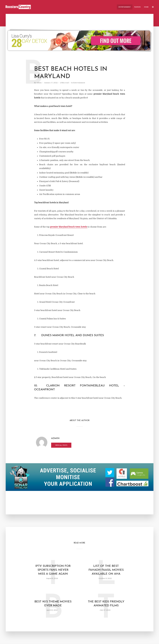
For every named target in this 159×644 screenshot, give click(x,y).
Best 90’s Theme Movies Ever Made (53, 604)
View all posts (61, 445)
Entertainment (125, 7)
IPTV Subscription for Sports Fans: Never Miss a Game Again (53, 570)
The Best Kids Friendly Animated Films (106, 604)
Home (146, 7)
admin (39, 83)
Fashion (137, 7)
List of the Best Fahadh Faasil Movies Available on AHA (106, 570)
